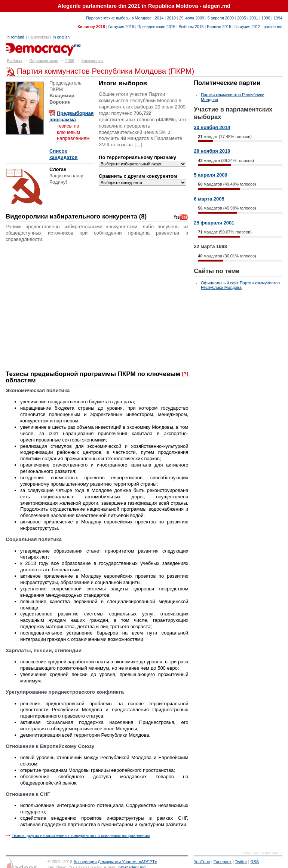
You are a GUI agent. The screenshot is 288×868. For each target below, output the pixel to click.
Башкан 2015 (219, 27)
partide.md (273, 27)
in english (61, 37)
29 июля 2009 (192, 18)
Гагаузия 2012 (247, 27)
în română (15, 37)
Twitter (241, 862)
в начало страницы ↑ (262, 853)
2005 (242, 18)
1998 (266, 18)
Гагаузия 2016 (121, 27)
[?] (185, 374)
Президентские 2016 (156, 27)
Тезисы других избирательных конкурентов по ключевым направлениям (81, 835)
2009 (70, 61)
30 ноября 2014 (212, 127)
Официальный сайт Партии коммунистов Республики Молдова (240, 285)
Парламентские (44, 61)
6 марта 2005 (209, 199)
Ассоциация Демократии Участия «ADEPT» (115, 862)
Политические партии (227, 83)
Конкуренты (92, 61)
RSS (255, 862)
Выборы (15, 61)
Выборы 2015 (191, 27)
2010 (171, 18)
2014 (159, 18)
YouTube (202, 862)
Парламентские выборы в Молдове (119, 18)
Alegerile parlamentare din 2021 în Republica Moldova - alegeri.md (144, 6)
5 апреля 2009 (221, 18)
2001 (254, 18)
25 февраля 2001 (214, 223)
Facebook (223, 862)
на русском (39, 37)
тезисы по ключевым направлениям (73, 132)
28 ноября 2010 (212, 151)
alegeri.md (23, 47)
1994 (278, 18)
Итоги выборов (123, 83)
